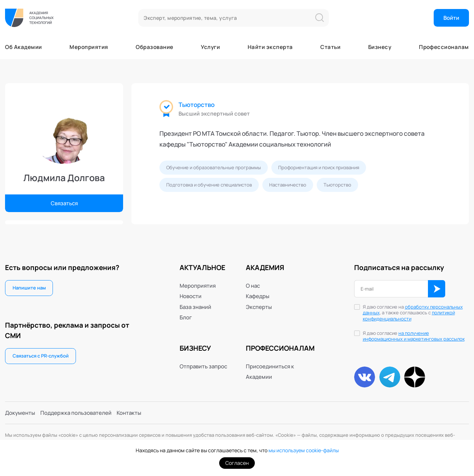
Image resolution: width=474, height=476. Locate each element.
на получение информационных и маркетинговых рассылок (414, 336)
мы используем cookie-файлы (304, 450)
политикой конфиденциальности (409, 316)
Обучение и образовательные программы (214, 167)
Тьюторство (197, 105)
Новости (191, 296)
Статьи (330, 47)
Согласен (237, 463)
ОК (437, 289)
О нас (253, 286)
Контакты (129, 413)
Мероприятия (89, 47)
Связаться (64, 203)
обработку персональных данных (413, 310)
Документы (20, 413)
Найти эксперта (270, 47)
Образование (154, 47)
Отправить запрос (203, 366)
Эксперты (259, 307)
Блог (186, 317)
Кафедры (258, 296)
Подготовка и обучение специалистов (209, 185)
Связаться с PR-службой (41, 356)
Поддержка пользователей (76, 413)
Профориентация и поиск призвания (319, 167)
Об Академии (23, 47)
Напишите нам (29, 288)
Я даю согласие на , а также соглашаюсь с (413, 313)
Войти (451, 18)
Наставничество (288, 185)
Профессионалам (444, 47)
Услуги (210, 47)
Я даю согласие (414, 336)
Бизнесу (380, 47)
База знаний (195, 307)
